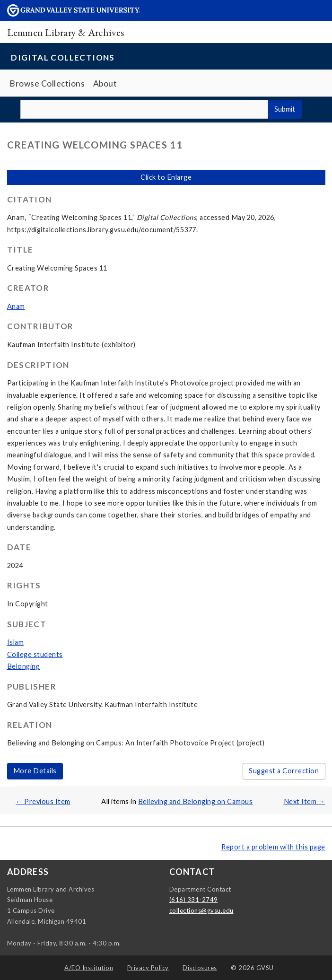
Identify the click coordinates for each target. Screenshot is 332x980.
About (105, 83)
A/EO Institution (89, 968)
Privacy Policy (148, 968)
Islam (16, 642)
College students (35, 654)
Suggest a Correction (284, 771)
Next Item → (305, 801)
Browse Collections (47, 83)
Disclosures (200, 968)
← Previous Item (43, 801)
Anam (16, 306)
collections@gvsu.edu (201, 910)
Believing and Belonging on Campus (196, 801)
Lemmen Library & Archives (66, 32)
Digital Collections (63, 57)
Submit (285, 109)
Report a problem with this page (273, 847)
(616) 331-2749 (194, 900)
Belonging (24, 666)
